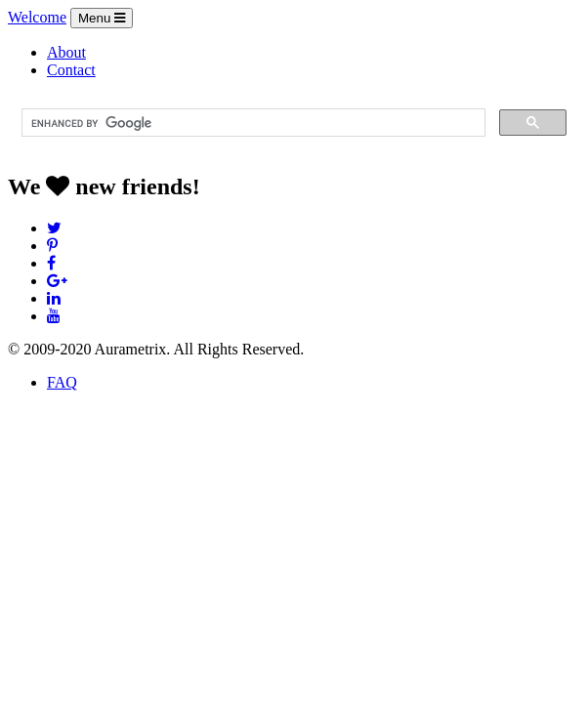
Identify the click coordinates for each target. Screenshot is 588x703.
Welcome (37, 17)
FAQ (62, 382)
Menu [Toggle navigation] (102, 18)
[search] (252, 123)
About (66, 52)
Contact (71, 70)
